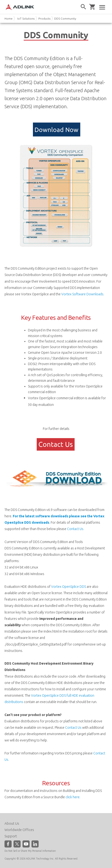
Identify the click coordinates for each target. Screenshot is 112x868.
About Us (12, 823)
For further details (56, 429)
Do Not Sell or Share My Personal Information (30, 851)
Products (44, 19)
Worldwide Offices (19, 830)
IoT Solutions (26, 19)
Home (9, 19)
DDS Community (65, 19)
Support (11, 836)
